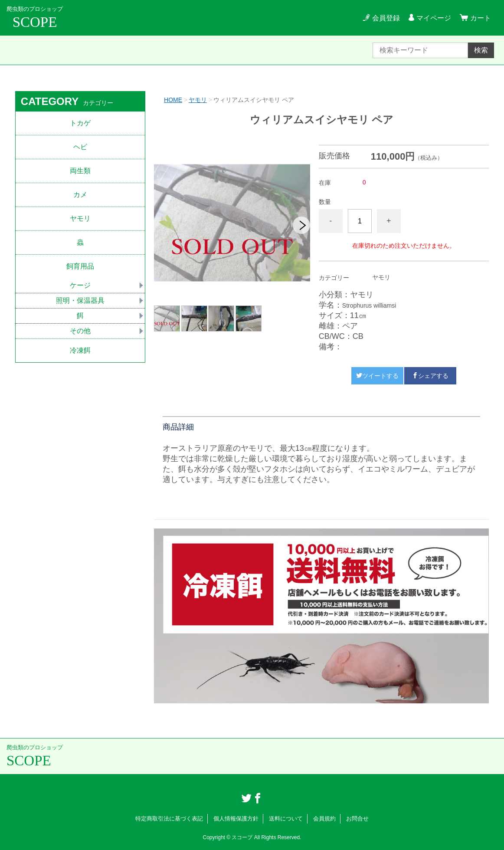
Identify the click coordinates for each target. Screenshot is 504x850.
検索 (481, 50)
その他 (80, 331)
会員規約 (324, 819)
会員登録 (386, 18)
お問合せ (357, 819)
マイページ (434, 18)
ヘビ (80, 147)
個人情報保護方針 (236, 819)
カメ (80, 195)
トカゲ (80, 123)
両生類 (80, 171)
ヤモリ (198, 100)
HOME (173, 100)
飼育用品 (80, 266)
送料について (286, 819)
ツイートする (377, 376)
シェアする (430, 376)
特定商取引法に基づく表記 (169, 819)
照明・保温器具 (80, 300)
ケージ (80, 285)
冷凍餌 (80, 350)
